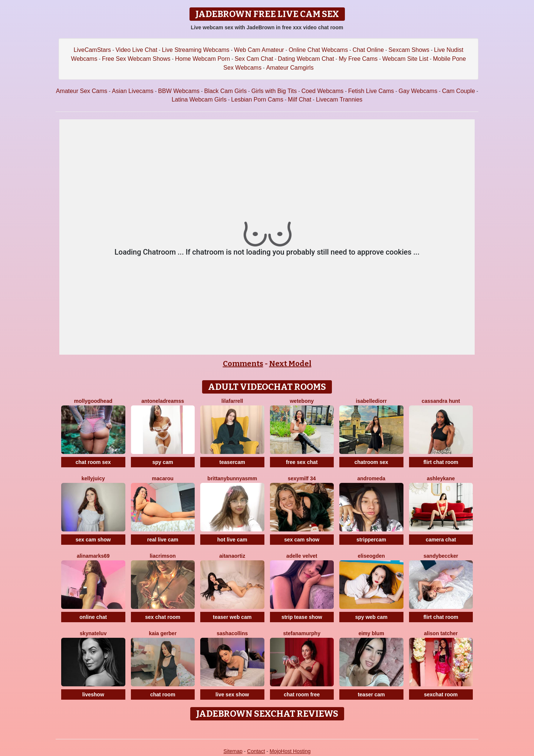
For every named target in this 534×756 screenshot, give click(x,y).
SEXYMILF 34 (302, 478)
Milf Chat (299, 100)
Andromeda (371, 478)
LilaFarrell (232, 401)
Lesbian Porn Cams (257, 100)
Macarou (163, 478)
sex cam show (93, 540)
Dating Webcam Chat (306, 59)
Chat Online (368, 50)
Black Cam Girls (225, 91)
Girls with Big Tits (274, 91)
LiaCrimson (163, 556)
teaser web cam (232, 617)
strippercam (371, 540)
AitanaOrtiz (232, 556)
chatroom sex (371, 462)
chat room (163, 694)
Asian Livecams (133, 91)
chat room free (302, 694)
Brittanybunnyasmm (232, 478)
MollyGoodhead (93, 401)
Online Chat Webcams (318, 50)
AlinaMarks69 (93, 556)
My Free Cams (358, 59)
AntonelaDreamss (163, 401)
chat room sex (93, 462)
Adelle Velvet (302, 556)
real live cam (163, 540)
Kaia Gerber (163, 633)
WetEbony (302, 401)
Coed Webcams (323, 91)
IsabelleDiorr (371, 401)
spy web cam (371, 617)
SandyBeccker (441, 556)
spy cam (163, 462)
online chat (93, 617)
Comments (243, 364)
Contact (256, 751)
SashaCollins (232, 633)
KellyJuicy (93, 478)
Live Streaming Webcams (196, 50)
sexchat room (441, 694)
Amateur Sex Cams (82, 91)
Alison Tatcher (441, 633)
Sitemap (233, 751)
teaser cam (371, 694)
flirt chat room (441, 462)
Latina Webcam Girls (199, 100)
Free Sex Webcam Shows (136, 59)
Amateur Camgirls (290, 68)
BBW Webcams (179, 91)
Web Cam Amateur (259, 50)
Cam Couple (459, 91)
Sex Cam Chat (254, 59)
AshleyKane (441, 478)
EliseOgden (371, 556)
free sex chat (302, 462)
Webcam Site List (405, 59)
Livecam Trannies (339, 100)
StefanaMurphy (302, 633)
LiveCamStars (92, 50)
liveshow (93, 694)
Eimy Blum (371, 633)
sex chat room (163, 617)
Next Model (290, 364)
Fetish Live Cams (371, 91)
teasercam (232, 462)
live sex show (232, 694)
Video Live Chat (136, 50)
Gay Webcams (418, 91)
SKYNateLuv (93, 633)
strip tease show (302, 617)
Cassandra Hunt (441, 401)
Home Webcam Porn (202, 59)
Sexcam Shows (409, 50)
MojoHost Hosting (290, 751)
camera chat (441, 540)
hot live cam (232, 540)
